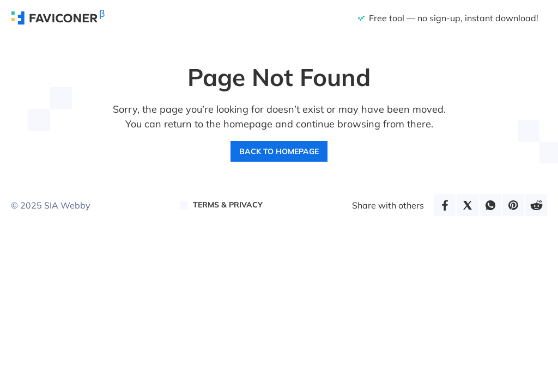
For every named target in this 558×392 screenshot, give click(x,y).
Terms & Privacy (228, 205)
